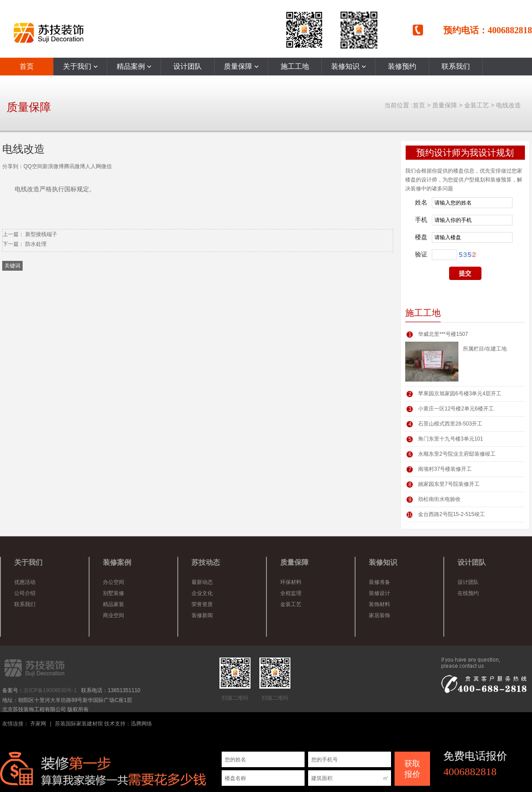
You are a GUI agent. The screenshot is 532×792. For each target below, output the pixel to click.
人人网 (93, 166)
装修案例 (117, 562)
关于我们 (80, 66)
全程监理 (291, 593)
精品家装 (113, 604)
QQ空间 (33, 166)
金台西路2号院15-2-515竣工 (452, 514)
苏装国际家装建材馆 (79, 724)
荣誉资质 (202, 604)
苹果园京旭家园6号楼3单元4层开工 (460, 394)
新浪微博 (53, 166)
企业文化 (202, 593)
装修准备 (379, 582)
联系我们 (456, 66)
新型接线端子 (41, 234)
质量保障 (241, 66)
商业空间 (113, 615)
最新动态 (202, 582)
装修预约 (402, 66)
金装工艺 (477, 105)
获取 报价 (412, 769)
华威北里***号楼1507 (443, 334)
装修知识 (348, 66)
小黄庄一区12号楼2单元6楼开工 (456, 409)
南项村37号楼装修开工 (445, 469)
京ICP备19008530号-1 (50, 690)
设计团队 (188, 66)
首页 (27, 66)
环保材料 (291, 582)
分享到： (13, 166)
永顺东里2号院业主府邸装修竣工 (457, 454)
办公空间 (113, 582)
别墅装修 (113, 593)
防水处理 (36, 244)
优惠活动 (25, 582)
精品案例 (134, 66)
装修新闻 (202, 615)
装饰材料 (379, 604)
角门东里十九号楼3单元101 (451, 439)
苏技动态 (206, 562)
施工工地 (295, 66)
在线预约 (468, 593)
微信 (106, 166)
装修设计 (379, 593)
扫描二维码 (235, 679)
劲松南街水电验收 (439, 499)
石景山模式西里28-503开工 (450, 424)
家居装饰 (379, 615)
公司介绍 (25, 593)
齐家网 (38, 724)
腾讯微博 (74, 166)
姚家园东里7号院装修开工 (449, 484)
